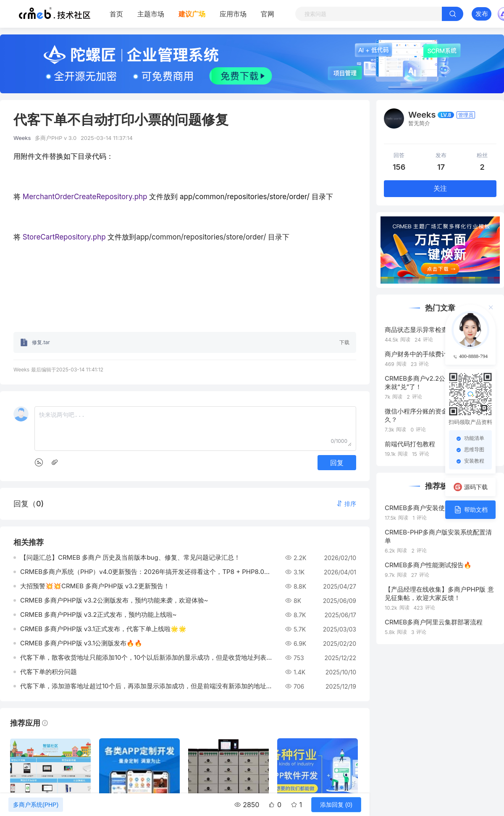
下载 (344, 342)
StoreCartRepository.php (65, 237)
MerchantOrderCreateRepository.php (85, 197)
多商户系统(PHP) (36, 805)
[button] (346, 504)
